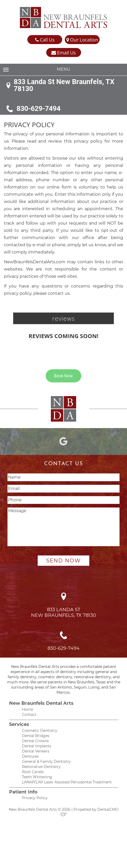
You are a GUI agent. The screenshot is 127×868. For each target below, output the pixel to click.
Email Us (64, 53)
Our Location (82, 40)
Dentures (30, 756)
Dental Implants (37, 746)
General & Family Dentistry (46, 761)
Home (27, 709)
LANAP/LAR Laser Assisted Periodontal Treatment (67, 782)
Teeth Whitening (37, 777)
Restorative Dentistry (41, 767)
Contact (29, 715)
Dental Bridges (36, 736)
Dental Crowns (35, 741)
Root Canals (33, 772)
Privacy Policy (35, 798)
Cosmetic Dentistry (40, 731)
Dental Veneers (36, 751)
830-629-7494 (38, 109)
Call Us (45, 40)
